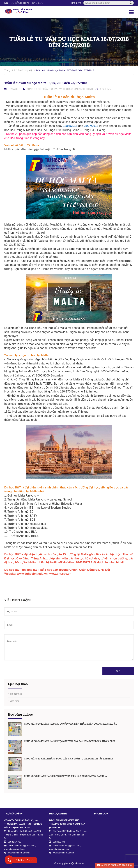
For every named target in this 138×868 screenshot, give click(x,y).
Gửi (118, 671)
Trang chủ (10, 70)
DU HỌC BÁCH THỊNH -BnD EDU (24, 3)
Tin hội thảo (16, 694)
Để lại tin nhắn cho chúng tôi (115, 865)
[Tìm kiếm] (131, 3)
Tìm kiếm (76, 3)
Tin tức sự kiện (25, 70)
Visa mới (14, 701)
